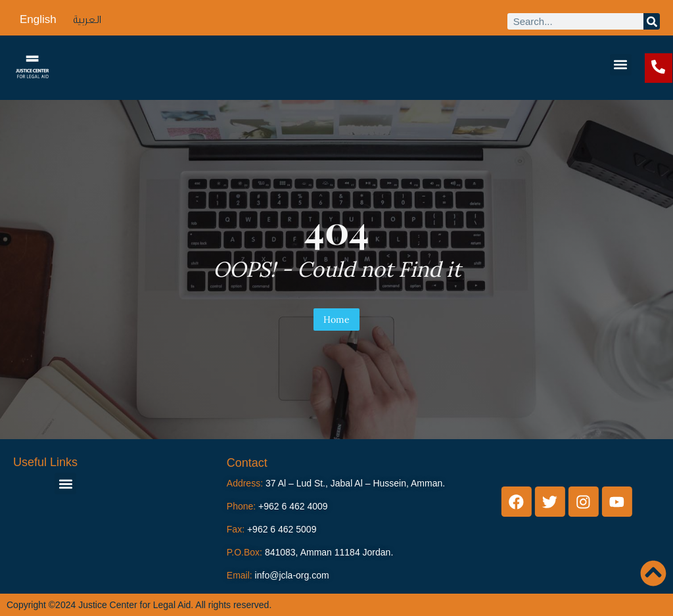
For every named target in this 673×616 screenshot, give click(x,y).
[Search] (652, 21)
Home (336, 320)
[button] (621, 65)
